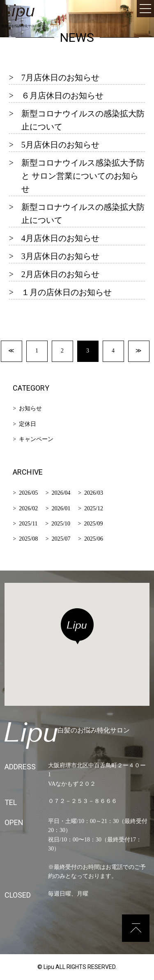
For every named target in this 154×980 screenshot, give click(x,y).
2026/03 (94, 493)
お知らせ (30, 408)
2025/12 (94, 508)
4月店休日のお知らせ (60, 238)
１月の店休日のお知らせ (67, 292)
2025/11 (28, 524)
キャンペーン (36, 439)
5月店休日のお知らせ (60, 145)
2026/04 (61, 493)
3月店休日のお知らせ (60, 256)
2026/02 (28, 508)
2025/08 (28, 539)
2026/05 (28, 493)
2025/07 (61, 539)
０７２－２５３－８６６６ (83, 801)
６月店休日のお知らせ (62, 95)
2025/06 (94, 539)
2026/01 (61, 508)
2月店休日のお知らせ (60, 274)
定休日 (28, 424)
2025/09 (94, 524)
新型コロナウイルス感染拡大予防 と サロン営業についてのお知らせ (83, 176)
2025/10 (61, 524)
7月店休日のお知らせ (60, 77)
